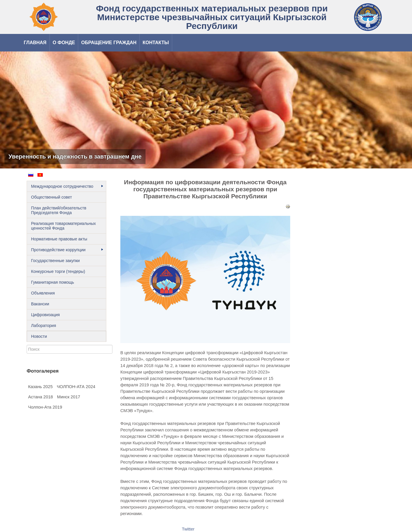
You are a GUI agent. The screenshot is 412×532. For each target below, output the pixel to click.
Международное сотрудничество (67, 186)
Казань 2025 (40, 387)
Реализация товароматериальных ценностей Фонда (63, 226)
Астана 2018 (41, 397)
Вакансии (40, 304)
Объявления (43, 293)
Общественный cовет (52, 197)
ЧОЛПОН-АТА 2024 (76, 387)
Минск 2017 (69, 397)
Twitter (188, 529)
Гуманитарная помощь (53, 282)
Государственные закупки (55, 261)
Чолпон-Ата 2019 (45, 407)
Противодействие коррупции (67, 250)
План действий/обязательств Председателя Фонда (59, 210)
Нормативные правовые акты (59, 239)
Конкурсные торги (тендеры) (58, 271)
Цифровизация (45, 315)
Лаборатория (43, 326)
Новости (39, 336)
